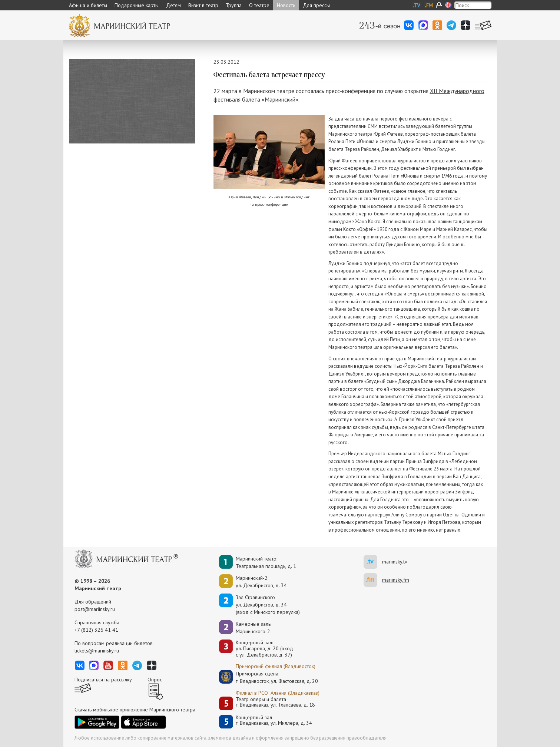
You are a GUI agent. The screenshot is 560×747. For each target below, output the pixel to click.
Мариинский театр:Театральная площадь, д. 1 (266, 562)
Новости (286, 5)
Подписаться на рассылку (103, 680)
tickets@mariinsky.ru (97, 651)
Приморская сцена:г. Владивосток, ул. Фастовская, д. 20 (269, 677)
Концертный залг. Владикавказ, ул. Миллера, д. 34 (274, 720)
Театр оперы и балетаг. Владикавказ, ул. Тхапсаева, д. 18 (275, 702)
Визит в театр (203, 5)
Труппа (234, 5)
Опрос (155, 680)
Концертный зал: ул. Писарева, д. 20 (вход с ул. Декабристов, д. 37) (264, 649)
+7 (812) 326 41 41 (96, 630)
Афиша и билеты (88, 5)
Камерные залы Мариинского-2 (254, 628)
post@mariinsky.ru (95, 609)
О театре (259, 5)
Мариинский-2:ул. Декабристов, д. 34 (261, 582)
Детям (173, 5)
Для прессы (316, 5)
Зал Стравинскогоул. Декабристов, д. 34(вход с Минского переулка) (268, 605)
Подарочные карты (137, 5)
